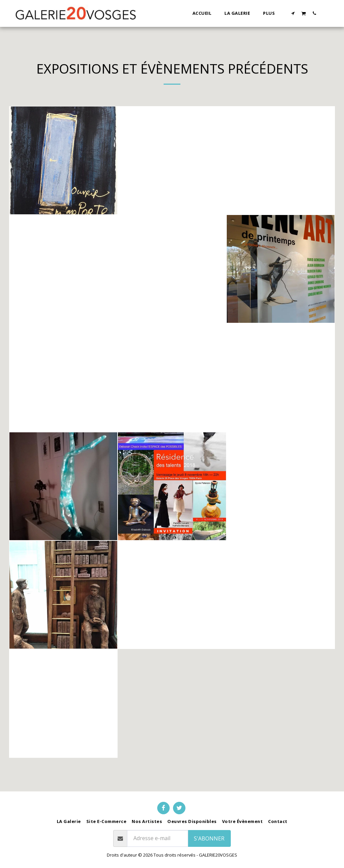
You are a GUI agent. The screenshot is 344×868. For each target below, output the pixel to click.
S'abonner (209, 838)
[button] (293, 13)
